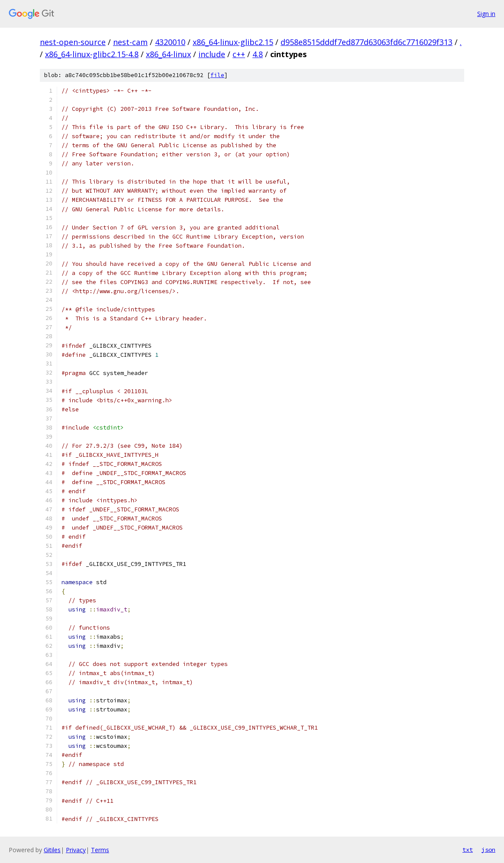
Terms (100, 850)
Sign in (486, 14)
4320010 (170, 42)
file (217, 75)
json (488, 850)
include (212, 54)
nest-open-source (73, 42)
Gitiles (52, 850)
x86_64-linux (168, 54)
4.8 (258, 54)
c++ (239, 54)
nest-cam (130, 42)
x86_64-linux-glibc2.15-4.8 (92, 54)
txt (468, 850)
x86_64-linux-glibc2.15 (233, 42)
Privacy (76, 850)
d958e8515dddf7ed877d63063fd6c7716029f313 (367, 42)
